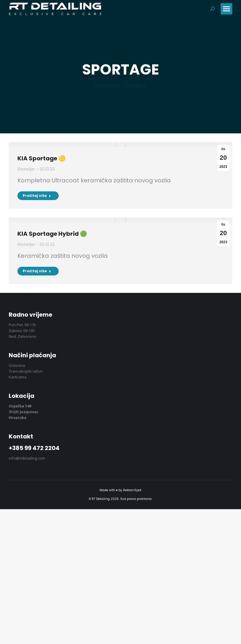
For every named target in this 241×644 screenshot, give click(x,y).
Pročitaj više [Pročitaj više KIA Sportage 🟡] (37, 196)
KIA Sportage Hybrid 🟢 (52, 234)
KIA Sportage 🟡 (42, 158)
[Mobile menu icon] (226, 9)
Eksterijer (26, 169)
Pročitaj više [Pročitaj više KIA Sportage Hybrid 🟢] (37, 271)
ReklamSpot (132, 490)
